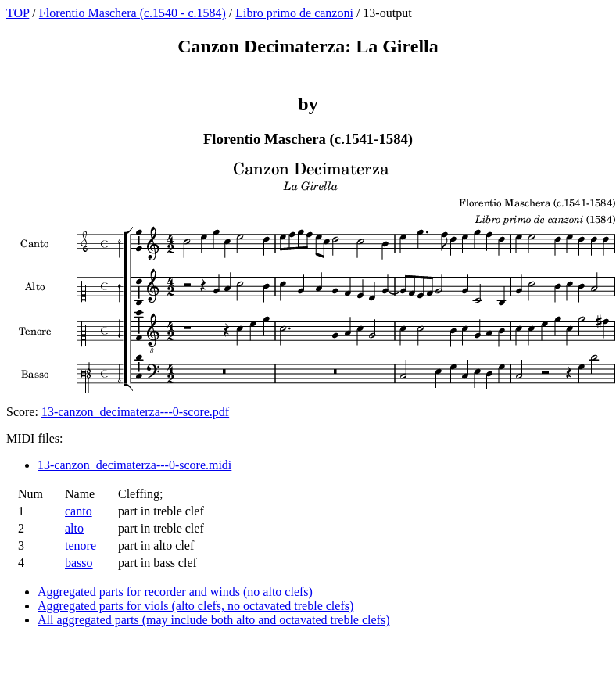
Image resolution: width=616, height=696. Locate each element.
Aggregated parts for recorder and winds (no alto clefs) (175, 592)
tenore (81, 545)
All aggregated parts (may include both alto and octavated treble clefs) (213, 620)
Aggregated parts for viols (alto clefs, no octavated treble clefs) (195, 606)
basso (79, 563)
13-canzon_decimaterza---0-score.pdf (135, 412)
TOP (18, 13)
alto (74, 528)
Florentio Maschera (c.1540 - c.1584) (133, 13)
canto (79, 511)
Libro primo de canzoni (294, 13)
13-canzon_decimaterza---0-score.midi (134, 465)
